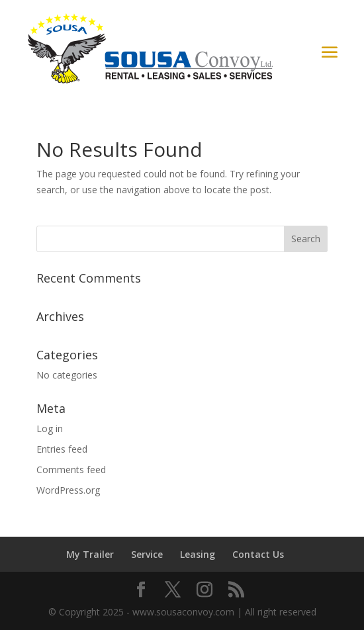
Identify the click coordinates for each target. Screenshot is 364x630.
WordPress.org (68, 490)
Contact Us (258, 554)
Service (147, 554)
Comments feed (71, 470)
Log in (50, 428)
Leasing (198, 554)
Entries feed (62, 449)
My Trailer (90, 554)
